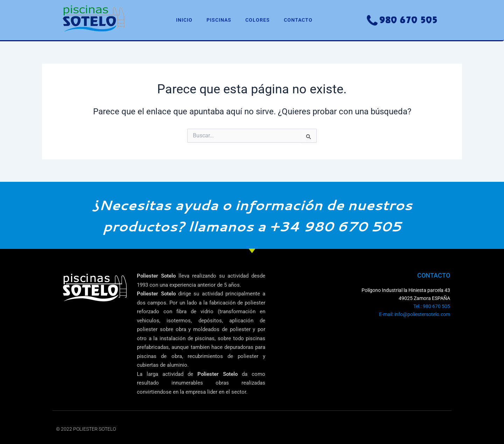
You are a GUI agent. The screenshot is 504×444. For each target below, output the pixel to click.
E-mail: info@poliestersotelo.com (415, 314)
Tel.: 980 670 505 (432, 306)
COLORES (258, 20)
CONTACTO (298, 20)
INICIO (184, 20)
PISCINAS (219, 20)
